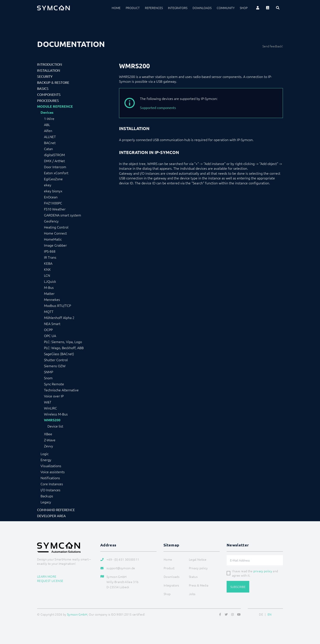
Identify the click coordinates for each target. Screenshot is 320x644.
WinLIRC (50, 408)
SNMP (49, 372)
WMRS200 (52, 420)
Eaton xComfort (56, 173)
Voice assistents (53, 472)
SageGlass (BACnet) (59, 354)
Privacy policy (198, 568)
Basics (43, 88)
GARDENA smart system (63, 215)
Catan (48, 149)
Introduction (50, 64)
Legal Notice (198, 559)
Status (193, 577)
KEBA (48, 263)
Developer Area (51, 516)
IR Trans (50, 257)
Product (133, 8)
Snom (48, 378)
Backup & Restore (53, 82)
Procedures (48, 100)
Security (45, 76)
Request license (50, 581)
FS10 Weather (55, 209)
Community (226, 8)
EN (270, 614)
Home (116, 8)
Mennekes (52, 299)
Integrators (178, 8)
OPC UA (50, 336)
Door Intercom (55, 167)
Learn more (47, 576)
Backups (47, 496)
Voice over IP (54, 396)
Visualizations (51, 466)
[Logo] (53, 8)
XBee (48, 434)
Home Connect (55, 233)
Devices (47, 112)
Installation (49, 70)
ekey (48, 185)
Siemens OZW (55, 366)
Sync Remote (54, 384)
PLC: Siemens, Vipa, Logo (63, 342)
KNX (47, 269)
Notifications (50, 478)
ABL (47, 124)
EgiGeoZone (53, 179)
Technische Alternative (61, 390)
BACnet (50, 143)
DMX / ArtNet (54, 161)
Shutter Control (56, 360)
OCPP (48, 330)
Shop (244, 8)
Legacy (46, 502)
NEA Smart (52, 324)
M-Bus (49, 287)
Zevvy (49, 446)
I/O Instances (50, 490)
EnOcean (51, 197)
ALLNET (50, 137)
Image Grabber (55, 245)
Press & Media (199, 585)
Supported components (158, 107)
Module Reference (55, 106)
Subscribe (238, 587)
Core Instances (52, 484)
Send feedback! (273, 46)
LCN (47, 275)
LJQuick (50, 281)
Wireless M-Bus (56, 414)
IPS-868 (50, 251)
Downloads (202, 8)
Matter (49, 293)
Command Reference (56, 510)
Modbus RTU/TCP (57, 305)
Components (49, 94)
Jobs (192, 594)
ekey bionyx (53, 191)
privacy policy (263, 571)
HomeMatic (53, 239)
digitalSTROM (54, 155)
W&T (48, 402)
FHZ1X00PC (53, 203)
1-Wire (49, 118)
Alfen (48, 131)
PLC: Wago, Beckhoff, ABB (64, 348)
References (154, 8)
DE (261, 614)
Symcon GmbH (77, 614)
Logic (45, 454)
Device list (55, 426)
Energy (46, 460)
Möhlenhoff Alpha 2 (59, 317)
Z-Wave (50, 440)
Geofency (51, 221)
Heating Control (56, 227)
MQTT (49, 311)
